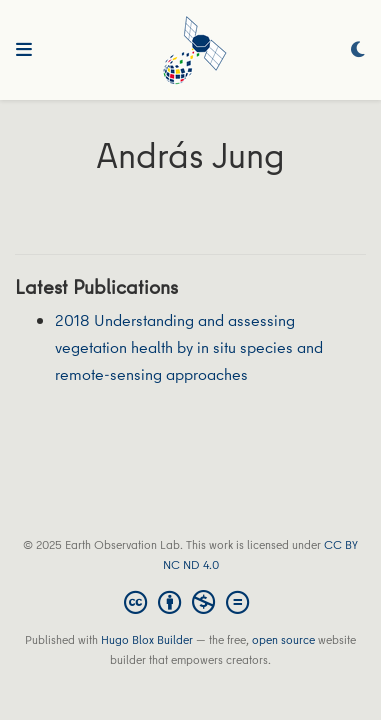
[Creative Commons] (190, 602)
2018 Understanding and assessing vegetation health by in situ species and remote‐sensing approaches (189, 346)
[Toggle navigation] (24, 50)
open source (283, 639)
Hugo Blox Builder (147, 639)
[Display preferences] (358, 50)
